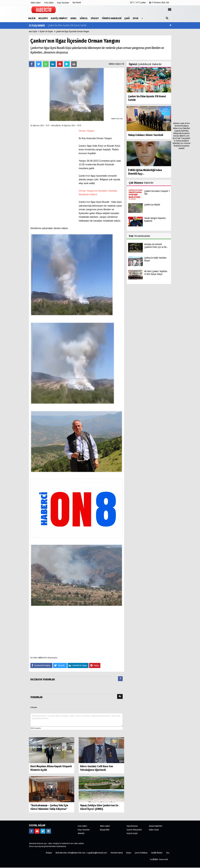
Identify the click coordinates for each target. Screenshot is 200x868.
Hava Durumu (132, 826)
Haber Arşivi (154, 830)
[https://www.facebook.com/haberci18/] (31, 831)
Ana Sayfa (33, 32)
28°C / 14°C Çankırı (138, 3)
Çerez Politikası (141, 853)
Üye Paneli (77, 3)
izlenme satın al (180, 123)
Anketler (81, 833)
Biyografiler (105, 830)
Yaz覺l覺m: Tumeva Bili (159, 859)
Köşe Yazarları (84, 830)
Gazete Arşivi (132, 833)
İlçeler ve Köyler (46, 32)
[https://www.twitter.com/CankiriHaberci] (43, 831)
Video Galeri (105, 826)
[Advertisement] (182, 78)
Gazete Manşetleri (134, 830)
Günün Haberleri (156, 826)
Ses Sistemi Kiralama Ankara (181, 126)
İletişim (49, 853)
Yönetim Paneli (117, 853)
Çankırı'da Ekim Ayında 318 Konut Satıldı (67, 25)
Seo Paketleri (185, 128)
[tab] (120, 679)
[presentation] (120, 679)
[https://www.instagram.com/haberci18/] (49, 831)
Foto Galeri (82, 826)
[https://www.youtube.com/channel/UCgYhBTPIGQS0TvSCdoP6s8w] (37, 831)
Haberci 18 (120, 64)
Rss (168, 853)
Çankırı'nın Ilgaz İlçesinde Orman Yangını (72, 32)
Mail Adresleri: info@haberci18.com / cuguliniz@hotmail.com (81, 853)
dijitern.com (184, 136)
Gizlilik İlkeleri (157, 853)
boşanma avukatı (184, 147)
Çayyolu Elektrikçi (181, 131)
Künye (129, 853)
